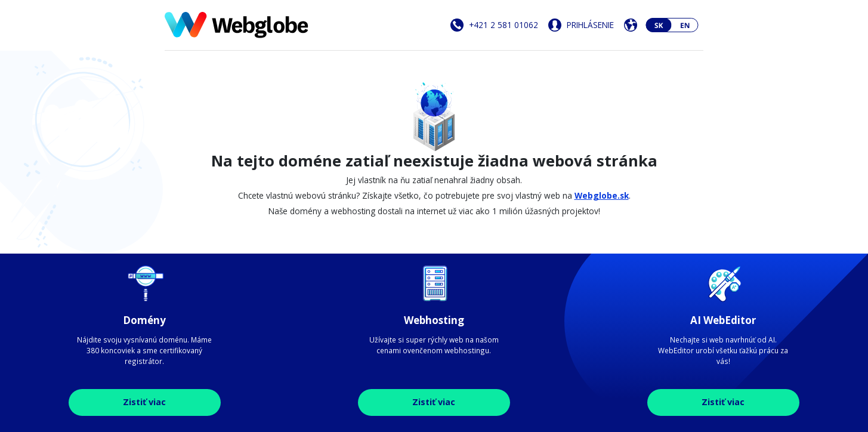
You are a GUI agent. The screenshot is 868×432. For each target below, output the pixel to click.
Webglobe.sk (602, 195)
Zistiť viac (144, 402)
